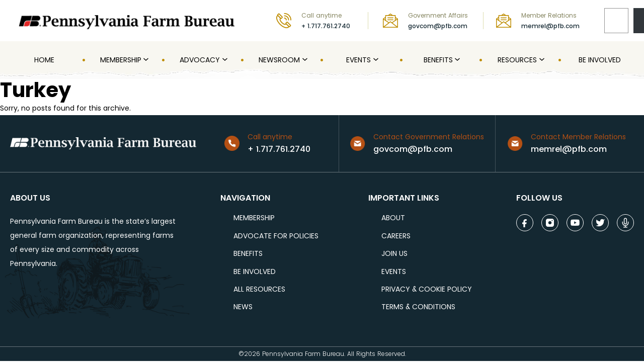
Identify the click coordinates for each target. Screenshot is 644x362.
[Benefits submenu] (456, 60)
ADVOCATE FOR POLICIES (276, 236)
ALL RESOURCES (259, 289)
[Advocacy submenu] (224, 60)
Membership (254, 218)
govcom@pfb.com (438, 26)
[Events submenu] (375, 60)
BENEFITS (248, 254)
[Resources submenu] (541, 60)
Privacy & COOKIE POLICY (427, 289)
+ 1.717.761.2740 (326, 26)
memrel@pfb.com (550, 26)
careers (396, 236)
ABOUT (393, 218)
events (394, 272)
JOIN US (394, 254)
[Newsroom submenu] (304, 60)
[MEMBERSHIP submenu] (145, 60)
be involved (255, 272)
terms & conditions (418, 307)
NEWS (243, 307)
